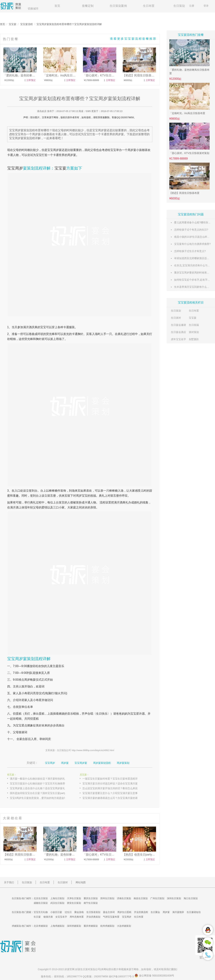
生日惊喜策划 (93, 912)
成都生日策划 (41, 903)
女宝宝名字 (61, 917)
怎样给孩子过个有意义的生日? (191, 230)
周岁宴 (132, 150)
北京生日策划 (41, 898)
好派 (67, 969)
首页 (57, 6)
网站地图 (81, 882)
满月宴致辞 (178, 912)
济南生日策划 (124, 898)
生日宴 (37, 917)
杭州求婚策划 (107, 926)
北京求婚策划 (41, 926)
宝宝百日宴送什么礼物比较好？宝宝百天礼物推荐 (37, 783)
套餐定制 (88, 6)
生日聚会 (155, 912)
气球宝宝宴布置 (111, 917)
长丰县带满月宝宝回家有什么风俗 (193, 287)
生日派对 (176, 318)
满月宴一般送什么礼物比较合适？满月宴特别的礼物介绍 (41, 779)
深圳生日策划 (174, 898)
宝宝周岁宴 (54, 150)
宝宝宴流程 (27, 24)
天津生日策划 (74, 898)
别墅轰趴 (194, 339)
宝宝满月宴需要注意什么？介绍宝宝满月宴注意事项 (111, 793)
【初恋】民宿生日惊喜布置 (184, 193)
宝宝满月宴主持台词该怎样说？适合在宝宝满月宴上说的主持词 (114, 783)
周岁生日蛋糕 (124, 912)
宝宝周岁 (15, 168)
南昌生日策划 (141, 898)
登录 (206, 6)
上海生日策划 (57, 898)
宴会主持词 (109, 912)
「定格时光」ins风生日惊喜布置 (187, 113)
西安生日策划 (74, 903)
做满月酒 (48, 917)
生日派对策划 (88, 969)
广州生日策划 (157, 898)
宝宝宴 (13, 24)
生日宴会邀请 (178, 325)
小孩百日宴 (56, 912)
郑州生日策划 (107, 898)
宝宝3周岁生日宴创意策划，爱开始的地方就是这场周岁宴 (41, 798)
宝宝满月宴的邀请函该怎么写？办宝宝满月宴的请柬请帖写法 (114, 798)
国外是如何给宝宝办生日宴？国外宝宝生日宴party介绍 (40, 793)
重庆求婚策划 (91, 926)
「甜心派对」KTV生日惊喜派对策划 (189, 153)
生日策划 (179, 6)
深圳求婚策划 (74, 926)
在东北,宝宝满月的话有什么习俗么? (194, 265)
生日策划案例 (118, 6)
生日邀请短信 (194, 912)
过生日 (68, 912)
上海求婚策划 (57, 926)
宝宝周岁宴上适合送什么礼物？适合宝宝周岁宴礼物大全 (41, 788)
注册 (192, 6)
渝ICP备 (122, 976)
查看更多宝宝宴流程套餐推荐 (133, 39)
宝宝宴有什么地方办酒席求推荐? (192, 244)
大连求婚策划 (124, 926)
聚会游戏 (79, 912)
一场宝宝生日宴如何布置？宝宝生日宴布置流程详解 (111, 779)
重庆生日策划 (91, 898)
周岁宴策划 (123, 763)
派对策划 (194, 332)
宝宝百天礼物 (41, 912)
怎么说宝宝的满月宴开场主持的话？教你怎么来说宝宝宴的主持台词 (114, 788)
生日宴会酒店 (178, 332)
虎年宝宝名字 (178, 339)
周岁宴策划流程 (102, 763)
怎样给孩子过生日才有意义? (190, 251)
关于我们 (9, 882)
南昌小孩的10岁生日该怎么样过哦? (194, 237)
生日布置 (149, 6)
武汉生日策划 (57, 903)
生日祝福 (194, 325)
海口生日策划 (191, 898)
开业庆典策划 (93, 917)
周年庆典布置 (77, 917)
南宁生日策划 (91, 903)
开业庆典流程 (141, 912)
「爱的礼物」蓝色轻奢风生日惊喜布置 (189, 72)
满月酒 (27, 327)
